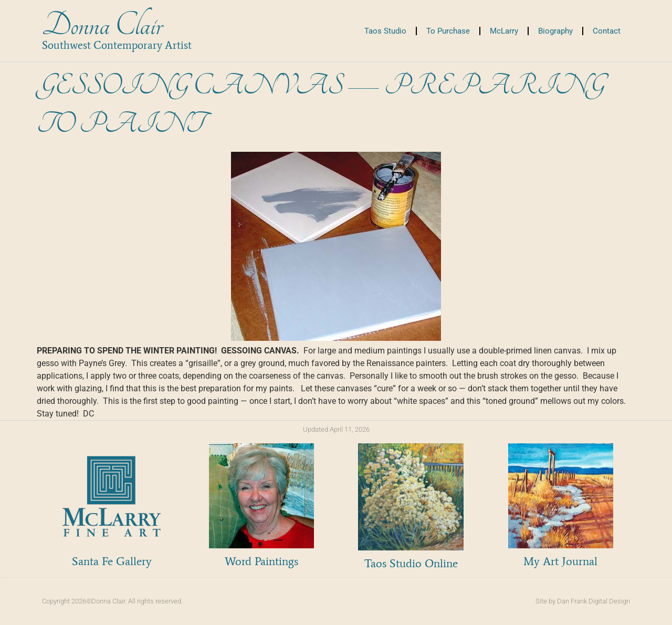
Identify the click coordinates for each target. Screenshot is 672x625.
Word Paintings (261, 561)
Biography (555, 31)
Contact (607, 31)
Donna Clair (102, 25)
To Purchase (448, 31)
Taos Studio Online (411, 563)
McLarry (504, 31)
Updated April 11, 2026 (336, 429)
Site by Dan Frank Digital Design (583, 601)
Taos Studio (385, 31)
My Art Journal (560, 561)
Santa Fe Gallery (112, 561)
